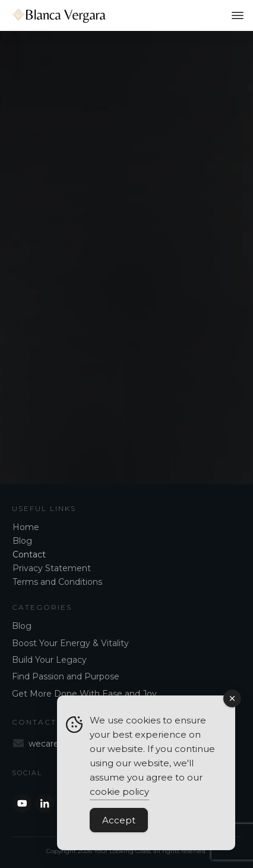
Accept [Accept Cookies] (119, 820)
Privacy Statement (52, 568)
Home (26, 527)
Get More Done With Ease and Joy (84, 694)
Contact (29, 554)
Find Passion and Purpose (66, 676)
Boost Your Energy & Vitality (70, 643)
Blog (22, 541)
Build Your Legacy (49, 660)
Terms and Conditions (57, 582)
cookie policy (119, 792)
